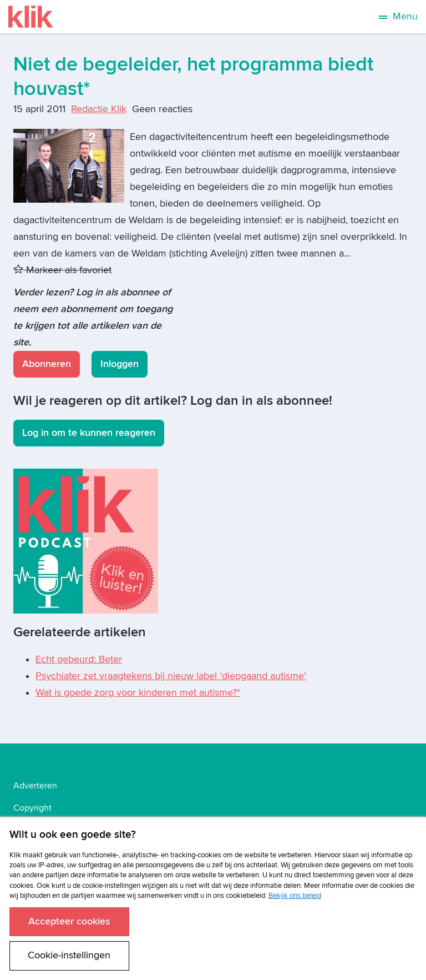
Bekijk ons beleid (295, 896)
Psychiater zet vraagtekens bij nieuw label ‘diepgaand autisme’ (171, 676)
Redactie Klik (99, 109)
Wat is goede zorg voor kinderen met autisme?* (138, 693)
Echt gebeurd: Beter (79, 659)
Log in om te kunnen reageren (89, 433)
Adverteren (35, 786)
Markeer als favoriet (62, 270)
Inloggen (120, 364)
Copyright (32, 808)
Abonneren (47, 364)
